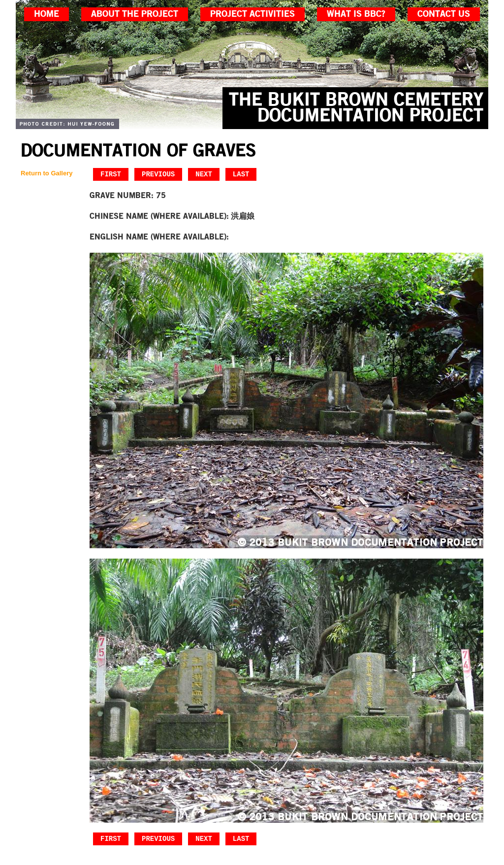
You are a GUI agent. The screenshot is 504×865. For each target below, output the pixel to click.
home (47, 14)
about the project (135, 14)
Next (204, 174)
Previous (158, 174)
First (111, 174)
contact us (444, 14)
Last (241, 174)
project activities (252, 14)
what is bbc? (356, 14)
